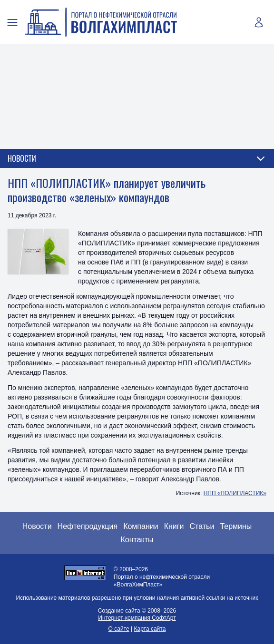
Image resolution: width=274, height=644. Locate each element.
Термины (236, 526)
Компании (141, 526)
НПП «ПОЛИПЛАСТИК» (235, 493)
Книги (174, 526)
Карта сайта (150, 629)
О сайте (119, 629)
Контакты (137, 540)
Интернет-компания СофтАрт (137, 618)
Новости (37, 526)
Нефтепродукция (88, 526)
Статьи (202, 526)
